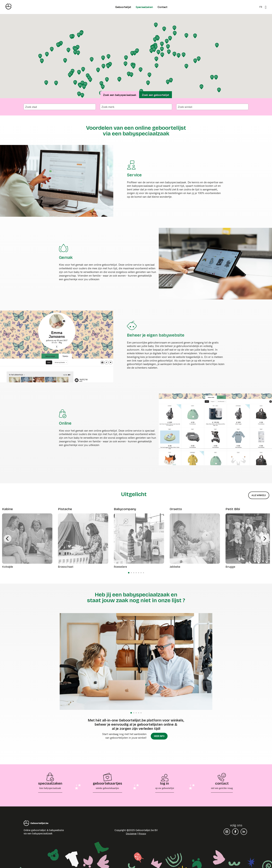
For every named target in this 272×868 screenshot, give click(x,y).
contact (162, 7)
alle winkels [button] (259, 495)
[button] (175, 28)
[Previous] (8, 539)
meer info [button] (159, 736)
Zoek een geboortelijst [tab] (156, 95)
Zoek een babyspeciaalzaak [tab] (120, 95)
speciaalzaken (144, 7)
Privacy (142, 834)
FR (261, 7)
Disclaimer (131, 834)
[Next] (264, 539)
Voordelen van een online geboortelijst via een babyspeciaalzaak (136, 131)
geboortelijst (123, 7)
